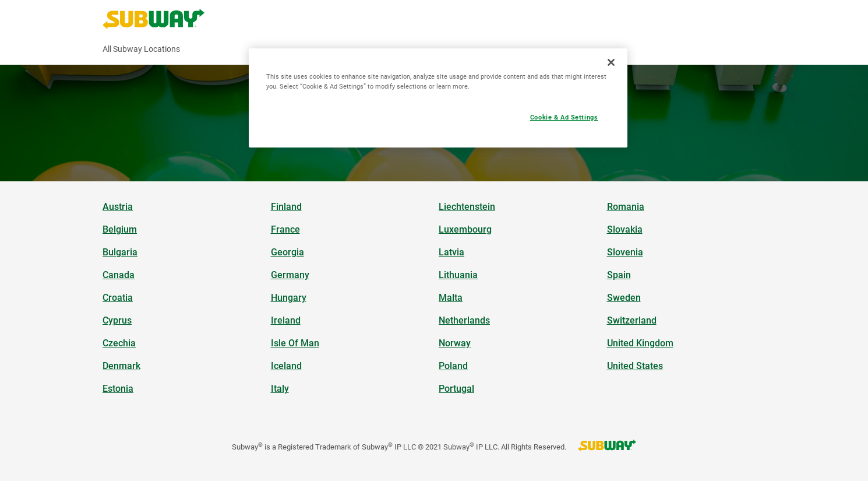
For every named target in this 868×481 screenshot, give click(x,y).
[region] (438, 98)
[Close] (611, 62)
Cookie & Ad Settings (564, 117)
